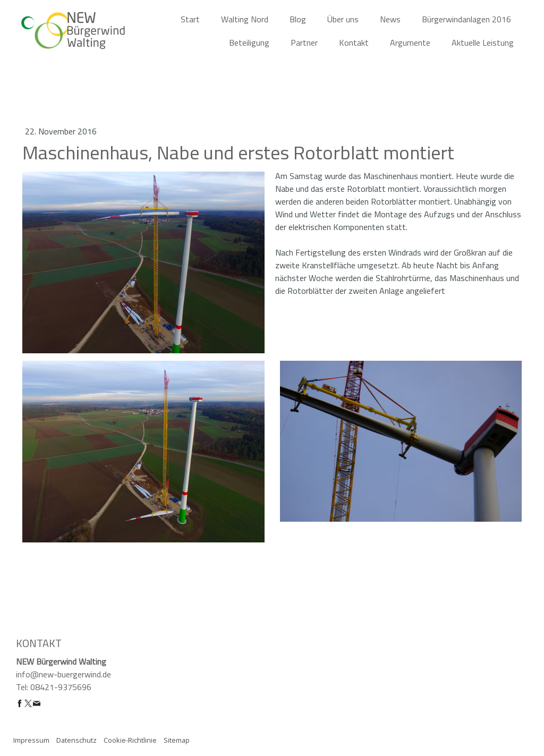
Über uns (343, 19)
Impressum (31, 740)
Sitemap (177, 740)
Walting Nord (245, 19)
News (390, 19)
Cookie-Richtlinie (130, 740)
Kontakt (354, 43)
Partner (304, 43)
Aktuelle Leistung (483, 43)
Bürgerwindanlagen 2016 (466, 19)
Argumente (410, 43)
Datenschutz (76, 740)
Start (190, 19)
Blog (298, 19)
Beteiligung (249, 43)
